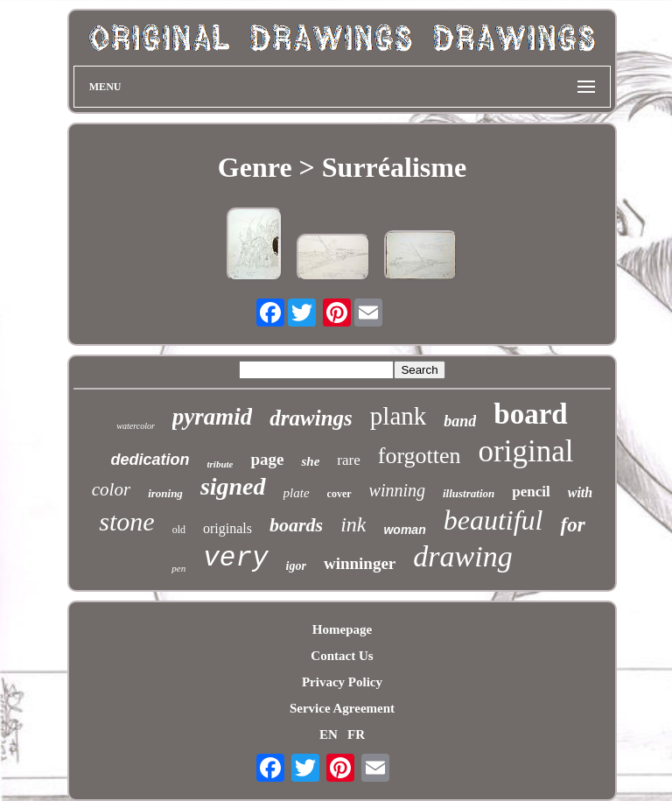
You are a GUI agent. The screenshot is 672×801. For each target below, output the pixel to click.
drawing (462, 556)
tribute (220, 464)
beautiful (493, 520)
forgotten (420, 456)
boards (296, 525)
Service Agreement (342, 708)
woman (404, 530)
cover (339, 494)
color (111, 489)
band (460, 421)
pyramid (213, 417)
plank (398, 416)
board (530, 414)
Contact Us (342, 656)
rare (348, 460)
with (580, 492)
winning (397, 490)
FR (356, 734)
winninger (360, 563)
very (235, 558)
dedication (150, 460)
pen (178, 568)
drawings (311, 418)
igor (296, 566)
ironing (165, 493)
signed (233, 486)
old (179, 530)
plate (297, 493)
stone (126, 521)
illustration (469, 493)
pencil (531, 492)
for (572, 525)
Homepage (342, 629)
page (267, 459)
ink (353, 524)
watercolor (136, 426)
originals (227, 528)
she (310, 461)
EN (329, 734)
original (526, 451)
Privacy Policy (342, 682)
